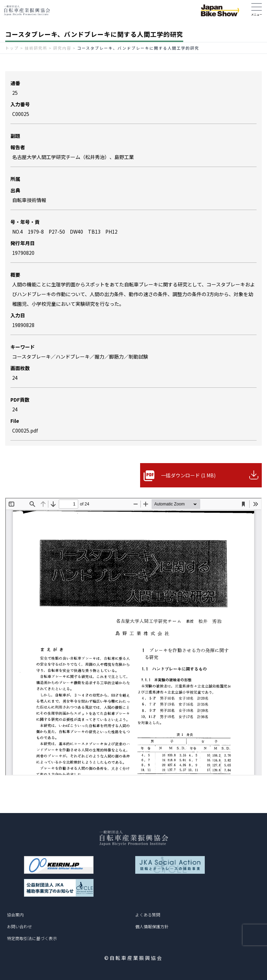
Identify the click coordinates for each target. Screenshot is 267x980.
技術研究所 (36, 48)
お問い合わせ (19, 926)
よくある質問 (148, 915)
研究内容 (62, 48)
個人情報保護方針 (152, 926)
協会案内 (15, 915)
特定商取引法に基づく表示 (32, 938)
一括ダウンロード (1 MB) (188, 475)
